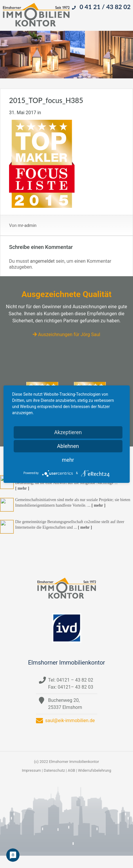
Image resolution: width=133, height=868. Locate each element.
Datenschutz (54, 770)
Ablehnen (68, 446)
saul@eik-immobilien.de (70, 720)
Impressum (31, 770)
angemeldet (42, 261)
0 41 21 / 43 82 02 (105, 7)
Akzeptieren (68, 432)
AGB (71, 770)
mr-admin (27, 225)
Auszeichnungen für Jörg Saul (66, 334)
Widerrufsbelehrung (95, 770)
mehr (68, 460)
